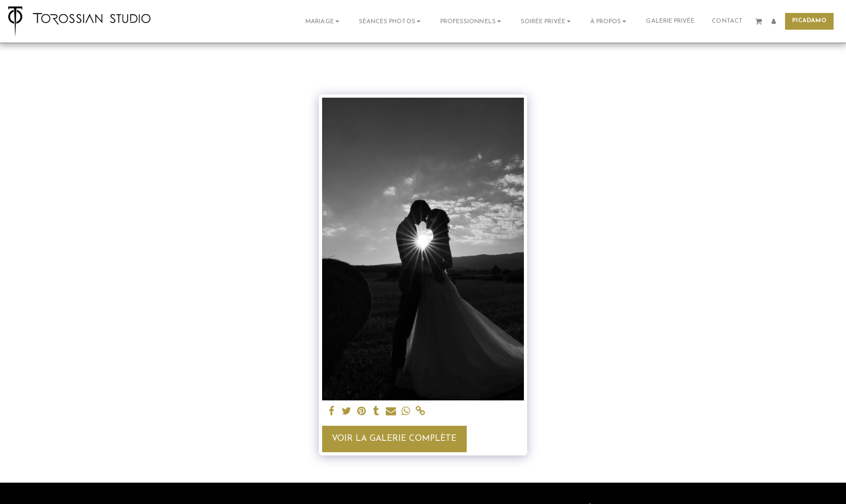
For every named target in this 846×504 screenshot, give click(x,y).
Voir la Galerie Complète (394, 439)
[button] (323, 21)
